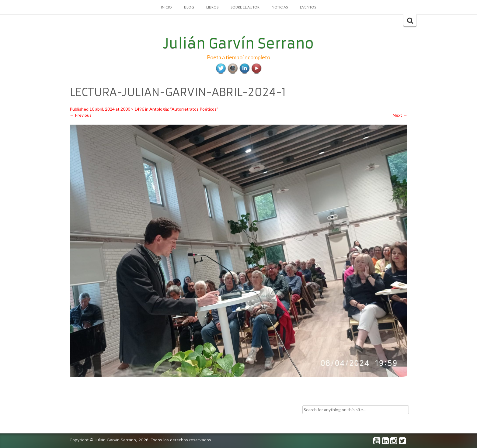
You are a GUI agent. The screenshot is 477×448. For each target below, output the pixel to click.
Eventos (308, 7)
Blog (189, 7)
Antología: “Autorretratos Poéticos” (184, 109)
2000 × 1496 (132, 109)
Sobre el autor (245, 7)
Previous (81, 115)
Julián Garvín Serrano (239, 43)
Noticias (280, 7)
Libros (212, 7)
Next (400, 115)
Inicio (166, 7)
